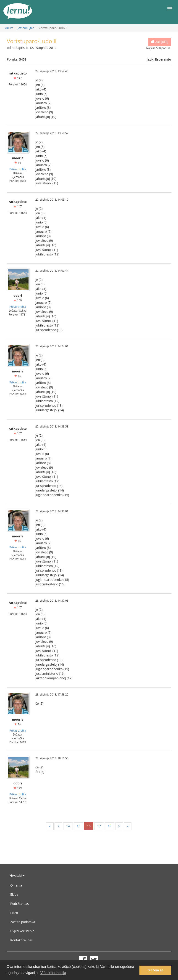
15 (79, 826)
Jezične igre (26, 28)
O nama (16, 885)
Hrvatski (17, 875)
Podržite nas (20, 904)
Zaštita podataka (23, 922)
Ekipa (14, 894)
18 (110, 826)
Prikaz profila (18, 169)
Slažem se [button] (155, 970)
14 (68, 826)
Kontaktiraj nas (21, 940)
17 (99, 826)
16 (89, 826)
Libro (14, 913)
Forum (8, 28)
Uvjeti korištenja (22, 931)
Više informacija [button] (53, 973)
